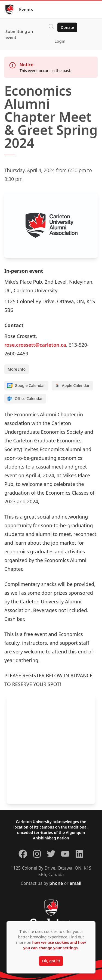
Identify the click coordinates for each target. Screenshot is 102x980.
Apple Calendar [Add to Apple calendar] (72, 386)
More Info (17, 369)
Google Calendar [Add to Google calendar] (26, 386)
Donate (67, 27)
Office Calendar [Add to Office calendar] (25, 399)
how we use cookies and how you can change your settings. (54, 945)
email (75, 883)
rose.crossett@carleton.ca (35, 345)
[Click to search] (51, 27)
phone (57, 883)
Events (26, 10)
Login (60, 41)
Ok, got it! (51, 961)
